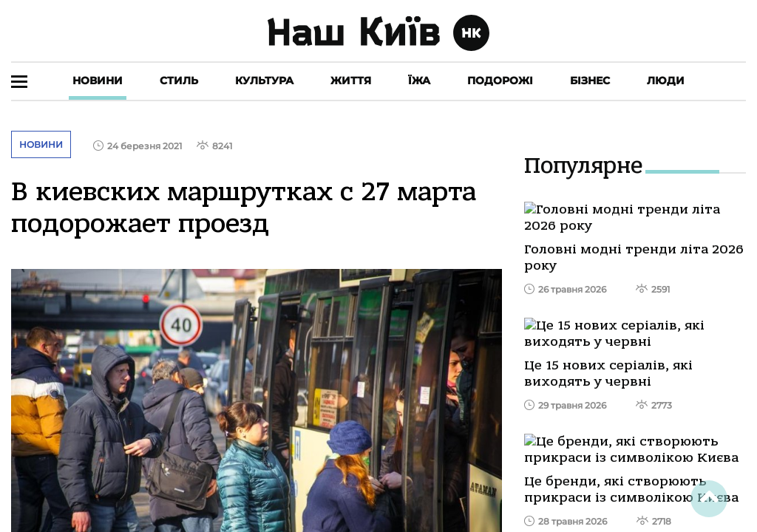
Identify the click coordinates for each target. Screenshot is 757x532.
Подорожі (500, 81)
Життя (351, 81)
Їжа (419, 81)
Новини (98, 81)
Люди (666, 81)
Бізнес (590, 81)
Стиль (179, 81)
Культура (264, 81)
